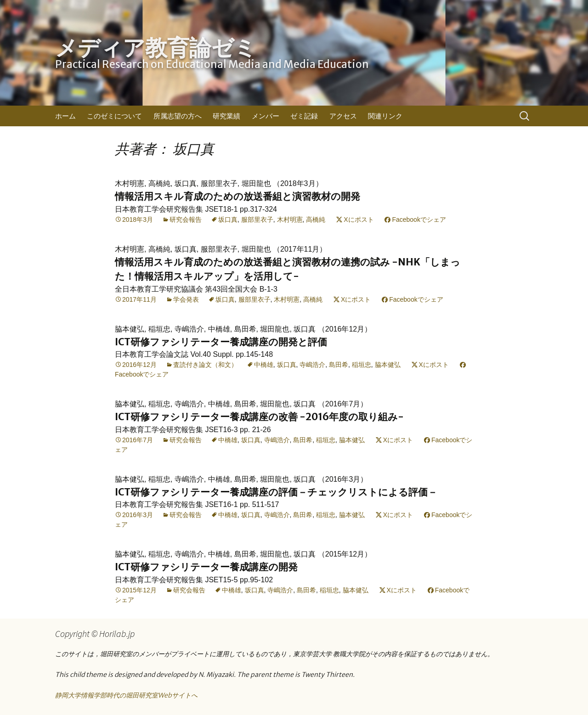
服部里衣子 (257, 220)
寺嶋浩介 (312, 365)
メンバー (266, 116)
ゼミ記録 (304, 116)
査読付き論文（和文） (205, 365)
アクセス (343, 116)
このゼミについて (114, 116)
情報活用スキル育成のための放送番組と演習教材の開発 (237, 196)
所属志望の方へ (178, 116)
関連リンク (385, 116)
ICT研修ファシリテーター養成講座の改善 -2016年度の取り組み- (259, 417)
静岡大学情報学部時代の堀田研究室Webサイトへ (126, 695)
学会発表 (186, 299)
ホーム (65, 116)
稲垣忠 (362, 365)
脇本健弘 (388, 365)
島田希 (339, 365)
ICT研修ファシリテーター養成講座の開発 (206, 567)
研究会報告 (186, 220)
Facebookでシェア (419, 220)
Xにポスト (359, 220)
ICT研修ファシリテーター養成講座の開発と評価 (221, 342)
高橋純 (316, 220)
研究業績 (226, 116)
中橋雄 (264, 365)
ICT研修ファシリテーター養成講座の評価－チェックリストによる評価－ (276, 492)
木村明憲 (290, 220)
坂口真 (228, 220)
